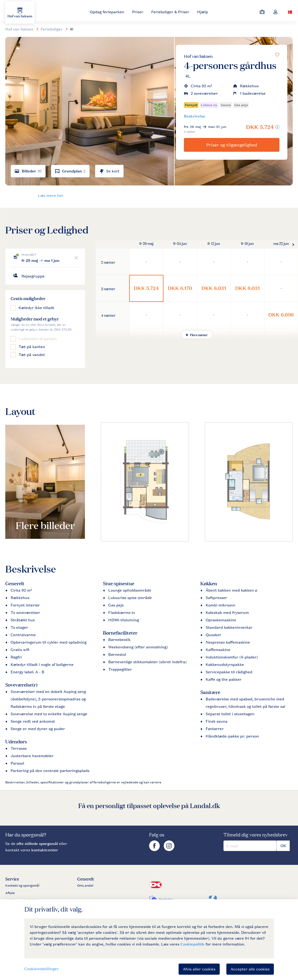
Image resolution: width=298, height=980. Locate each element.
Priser (138, 12)
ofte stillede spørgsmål (37, 844)
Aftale (10, 893)
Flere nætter (197, 334)
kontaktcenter (45, 850)
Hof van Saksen (198, 56)
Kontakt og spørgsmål (22, 886)
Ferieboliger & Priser (170, 12)
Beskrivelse (195, 116)
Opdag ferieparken (107, 12)
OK (283, 846)
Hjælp (203, 12)
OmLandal (85, 886)
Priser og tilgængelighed (232, 145)
